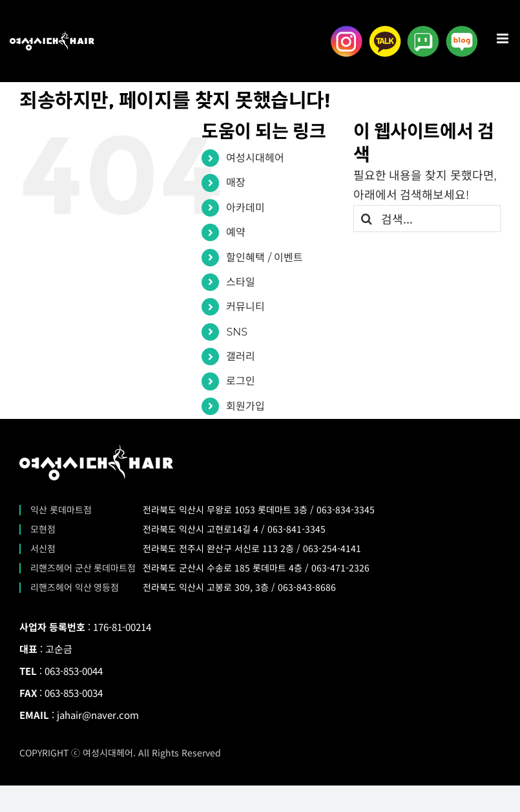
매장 (236, 183)
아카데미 (245, 208)
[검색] (367, 219)
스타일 (241, 282)
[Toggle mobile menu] (504, 38)
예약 (236, 232)
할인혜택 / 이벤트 (265, 258)
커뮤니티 (245, 307)
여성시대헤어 (255, 158)
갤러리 (241, 357)
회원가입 (245, 406)
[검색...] (427, 219)
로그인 (241, 381)
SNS (237, 332)
